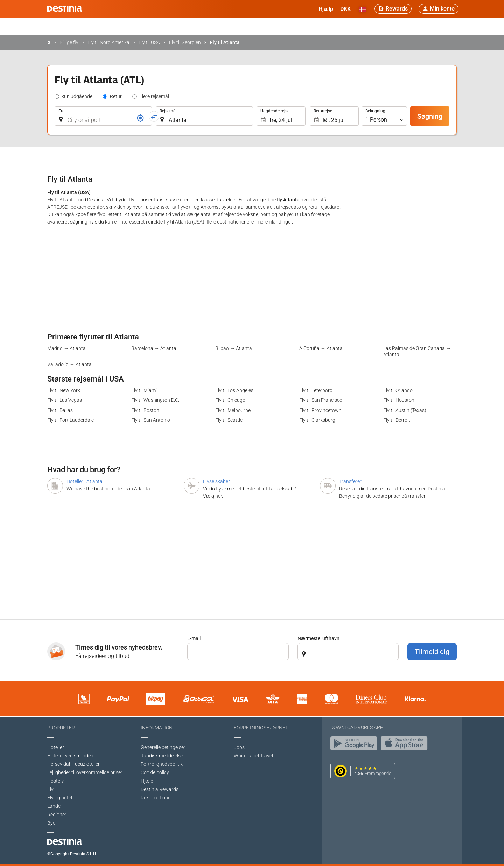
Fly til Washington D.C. (155, 400)
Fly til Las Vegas (65, 400)
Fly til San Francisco (321, 400)
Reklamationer (156, 798)
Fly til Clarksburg (317, 420)
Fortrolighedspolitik (162, 764)
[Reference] (140, 118)
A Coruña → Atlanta (321, 348)
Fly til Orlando (398, 390)
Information (157, 728)
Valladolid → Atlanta (69, 364)
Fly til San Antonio (151, 420)
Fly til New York (64, 390)
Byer (52, 823)
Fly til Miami (144, 390)
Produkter (61, 728)
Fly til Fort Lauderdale (71, 420)
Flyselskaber (216, 481)
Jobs (239, 747)
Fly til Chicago (230, 400)
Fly (50, 789)
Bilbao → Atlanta (234, 348)
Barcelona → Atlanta (154, 348)
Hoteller (56, 747)
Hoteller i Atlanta (85, 481)
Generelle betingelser (163, 747)
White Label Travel (253, 756)
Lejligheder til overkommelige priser (85, 772)
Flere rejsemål (154, 96)
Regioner (57, 815)
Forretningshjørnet (261, 728)
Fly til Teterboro (316, 390)
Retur (116, 96)
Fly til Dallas (60, 410)
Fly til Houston (399, 400)
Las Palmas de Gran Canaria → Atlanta (417, 351)
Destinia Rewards (160, 789)
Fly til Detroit (397, 420)
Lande (54, 806)
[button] (345, 9)
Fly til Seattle (229, 420)
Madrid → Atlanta (66, 348)
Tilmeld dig (432, 652)
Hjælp (147, 781)
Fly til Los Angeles (234, 390)
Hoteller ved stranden (70, 756)
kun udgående (77, 96)
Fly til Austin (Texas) (405, 410)
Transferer (350, 481)
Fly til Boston (145, 410)
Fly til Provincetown (320, 410)
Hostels (55, 781)
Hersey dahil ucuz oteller (73, 764)
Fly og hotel (60, 798)
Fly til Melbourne (233, 410)
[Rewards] (393, 9)
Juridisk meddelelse (162, 756)
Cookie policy (155, 772)
